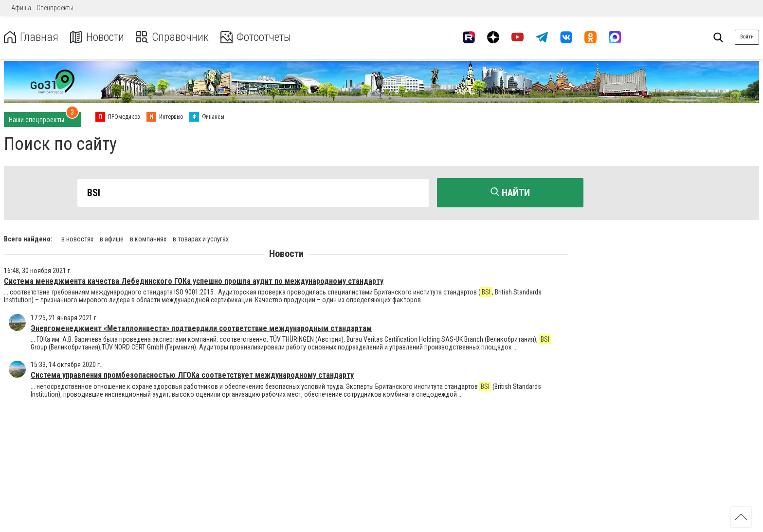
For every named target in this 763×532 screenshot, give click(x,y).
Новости (97, 37)
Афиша (21, 8)
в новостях (77, 238)
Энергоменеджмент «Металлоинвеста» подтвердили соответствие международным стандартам (201, 328)
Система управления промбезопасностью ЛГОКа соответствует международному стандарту (192, 375)
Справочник (172, 37)
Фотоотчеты (257, 37)
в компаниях (148, 238)
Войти (747, 37)
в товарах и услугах (201, 238)
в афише (112, 238)
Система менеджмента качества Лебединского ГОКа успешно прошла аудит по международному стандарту (194, 281)
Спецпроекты (55, 8)
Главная (31, 37)
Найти (510, 193)
